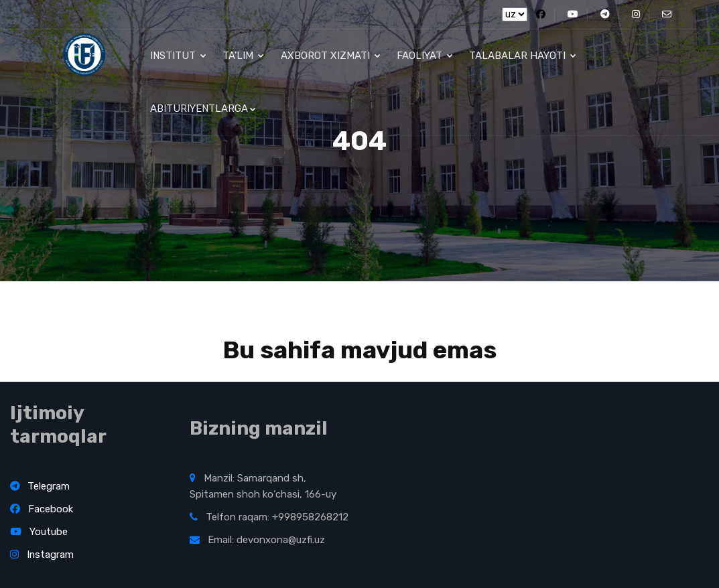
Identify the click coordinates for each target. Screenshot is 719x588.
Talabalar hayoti (522, 57)
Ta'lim (243, 57)
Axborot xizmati (330, 57)
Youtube (39, 532)
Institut (178, 57)
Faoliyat (424, 57)
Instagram (42, 555)
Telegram (40, 486)
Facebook (42, 509)
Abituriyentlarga (203, 113)
